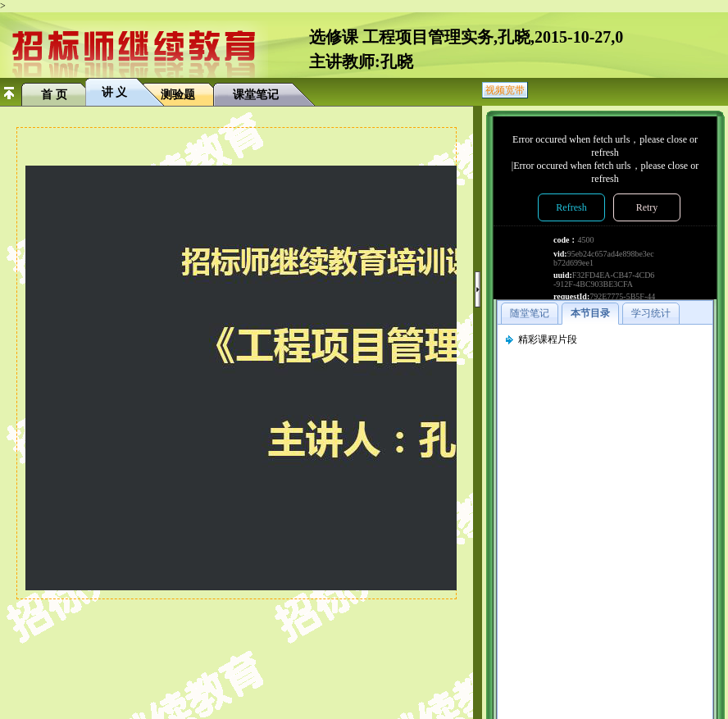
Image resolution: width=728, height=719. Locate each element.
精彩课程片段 (548, 339)
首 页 (54, 95)
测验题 (178, 95)
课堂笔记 (256, 95)
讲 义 (115, 92)
